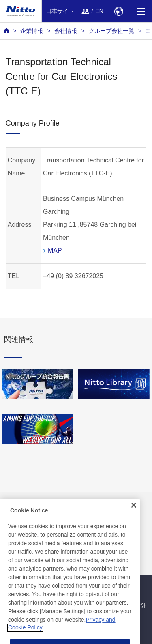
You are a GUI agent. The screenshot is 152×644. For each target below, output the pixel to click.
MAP (55, 251)
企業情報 (32, 31)
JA (86, 11)
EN (99, 11)
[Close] (134, 513)
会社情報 (66, 31)
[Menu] (141, 11)
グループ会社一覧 (111, 31)
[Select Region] (119, 11)
